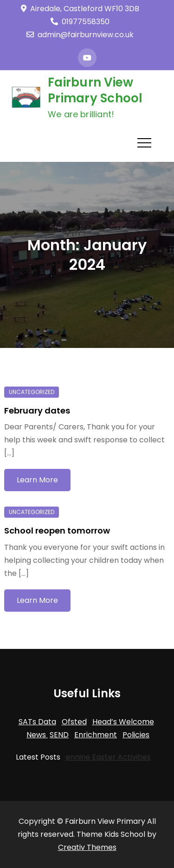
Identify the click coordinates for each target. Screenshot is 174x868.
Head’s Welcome (123, 722)
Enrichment (96, 735)
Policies (136, 735)
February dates (37, 411)
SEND (59, 735)
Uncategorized (32, 392)
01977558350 (80, 22)
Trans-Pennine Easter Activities (92, 757)
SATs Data (37, 722)
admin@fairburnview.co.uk (80, 35)
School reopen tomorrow (57, 531)
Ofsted (74, 722)
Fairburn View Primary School (95, 90)
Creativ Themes (87, 847)
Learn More (37, 480)
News (37, 735)
